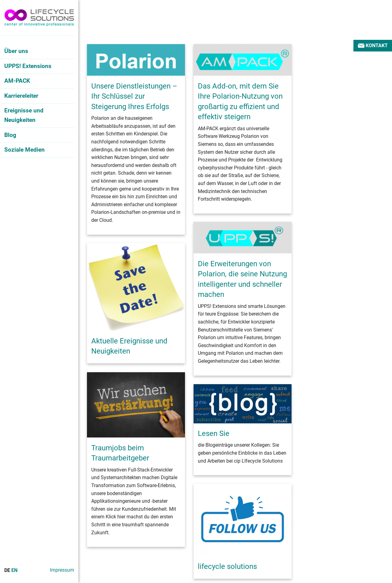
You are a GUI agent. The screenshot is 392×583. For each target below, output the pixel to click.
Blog (10, 135)
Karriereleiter (21, 96)
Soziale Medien (24, 150)
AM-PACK (17, 81)
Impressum (62, 570)
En (14, 570)
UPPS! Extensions (28, 66)
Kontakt (373, 45)
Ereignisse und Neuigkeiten (24, 115)
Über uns (16, 51)
